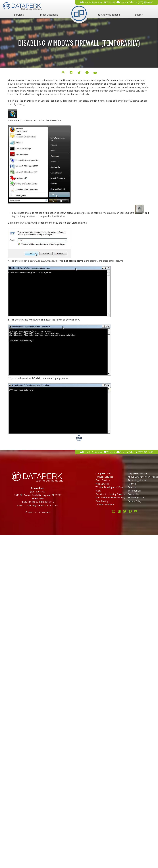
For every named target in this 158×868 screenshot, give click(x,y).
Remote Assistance (91, 2)
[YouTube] (95, 73)
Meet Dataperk (49, 15)
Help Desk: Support (137, 473)
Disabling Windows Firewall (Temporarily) (79, 43)
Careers (132, 487)
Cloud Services (103, 480)
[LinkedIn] (71, 73)
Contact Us (133, 494)
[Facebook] (87, 73)
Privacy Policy (135, 501)
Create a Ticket (125, 2)
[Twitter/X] (79, 73)
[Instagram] (63, 73)
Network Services (104, 477)
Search (139, 15)
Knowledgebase (109, 15)
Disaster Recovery (105, 504)
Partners (132, 484)
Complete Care (103, 473)
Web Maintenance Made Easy (110, 497)
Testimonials (134, 491)
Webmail (109, 2)
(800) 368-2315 (46, 502)
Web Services (102, 484)
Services (19, 15)
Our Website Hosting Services (110, 494)
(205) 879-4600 (144, 2)
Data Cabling (102, 501)
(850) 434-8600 (29, 502)
